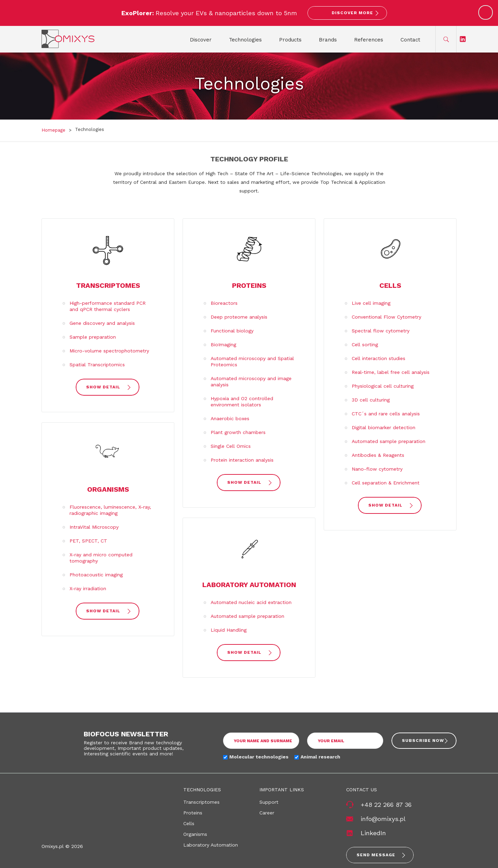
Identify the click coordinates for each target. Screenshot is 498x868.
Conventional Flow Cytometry (386, 317)
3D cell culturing (371, 400)
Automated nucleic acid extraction (251, 602)
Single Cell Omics (231, 446)
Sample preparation (93, 337)
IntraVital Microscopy (94, 527)
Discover (201, 40)
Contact (410, 40)
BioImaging (223, 345)
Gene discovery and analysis (102, 323)
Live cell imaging (371, 303)
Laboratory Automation (249, 585)
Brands (328, 40)
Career (267, 813)
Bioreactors (224, 303)
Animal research (320, 757)
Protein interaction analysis (242, 460)
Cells (390, 285)
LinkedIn (373, 833)
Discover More (352, 13)
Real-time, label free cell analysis (391, 372)
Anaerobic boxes (230, 418)
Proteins (249, 285)
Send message (376, 855)
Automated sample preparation (247, 616)
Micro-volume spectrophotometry (109, 351)
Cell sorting (365, 345)
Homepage (53, 130)
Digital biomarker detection (384, 427)
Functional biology (232, 331)
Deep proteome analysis (239, 317)
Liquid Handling (229, 630)
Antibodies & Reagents (378, 455)
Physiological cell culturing (383, 386)
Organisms (108, 489)
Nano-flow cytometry (377, 469)
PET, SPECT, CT (88, 541)
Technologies (245, 40)
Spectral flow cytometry (381, 331)
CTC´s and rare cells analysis (386, 414)
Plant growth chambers (238, 432)
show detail (103, 387)
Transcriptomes (108, 285)
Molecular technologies (259, 757)
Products (290, 40)
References (369, 40)
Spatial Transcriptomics (97, 365)
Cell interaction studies (379, 358)
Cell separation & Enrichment (386, 483)
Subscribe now (423, 740)
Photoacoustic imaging (96, 575)
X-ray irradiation (88, 588)
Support (269, 802)
